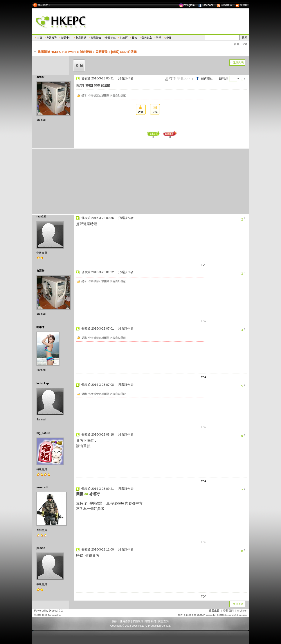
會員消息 (110, 38)
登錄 (245, 44)
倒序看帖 (207, 79)
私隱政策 (138, 621)
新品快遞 (81, 38)
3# (86, 494)
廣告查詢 (163, 621)
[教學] (80, 85)
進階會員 (42, 530)
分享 (155, 112)
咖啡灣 (40, 327)
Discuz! (54, 611)
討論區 (124, 38)
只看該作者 (126, 78)
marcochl (42, 487)
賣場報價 (96, 38)
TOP (204, 265)
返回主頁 (214, 611)
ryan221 (41, 217)
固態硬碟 (102, 52)
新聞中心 (66, 38)
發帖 (80, 65)
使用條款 (125, 621)
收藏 (141, 112)
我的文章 (147, 38)
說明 (168, 38)
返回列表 (238, 63)
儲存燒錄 (86, 52)
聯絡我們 (151, 621)
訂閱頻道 (224, 5)
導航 (159, 38)
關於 (115, 621)
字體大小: (184, 78)
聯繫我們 (228, 611)
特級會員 (42, 469)
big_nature (43, 433)
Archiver (242, 611)
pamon (41, 548)
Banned (41, 120)
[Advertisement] (140, 181)
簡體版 (242, 5)
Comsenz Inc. (54, 615)
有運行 (40, 77)
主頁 (40, 38)
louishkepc (43, 383)
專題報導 (52, 38)
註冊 (236, 44)
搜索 (135, 38)
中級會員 (42, 253)
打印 (173, 78)
